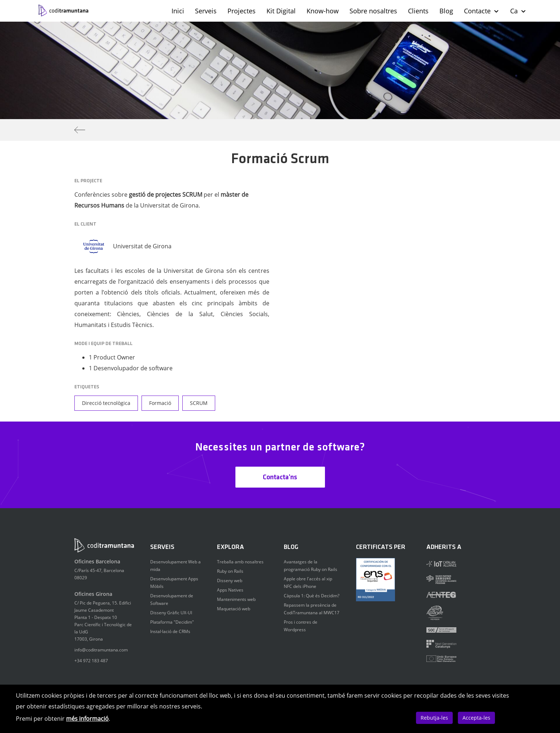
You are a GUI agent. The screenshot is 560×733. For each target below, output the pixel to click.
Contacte (482, 11)
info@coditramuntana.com (101, 650)
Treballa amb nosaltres (240, 562)
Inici (178, 11)
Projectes (242, 11)
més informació (87, 719)
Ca (518, 11)
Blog (446, 11)
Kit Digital (281, 11)
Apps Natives (230, 590)
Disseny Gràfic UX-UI (171, 613)
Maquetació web (234, 609)
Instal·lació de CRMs (170, 631)
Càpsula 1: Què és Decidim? (312, 596)
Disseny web (230, 581)
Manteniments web (236, 599)
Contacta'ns (280, 477)
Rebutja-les (434, 718)
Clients (418, 11)
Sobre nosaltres (373, 11)
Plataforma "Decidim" (172, 622)
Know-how (323, 11)
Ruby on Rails (230, 571)
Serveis (206, 11)
